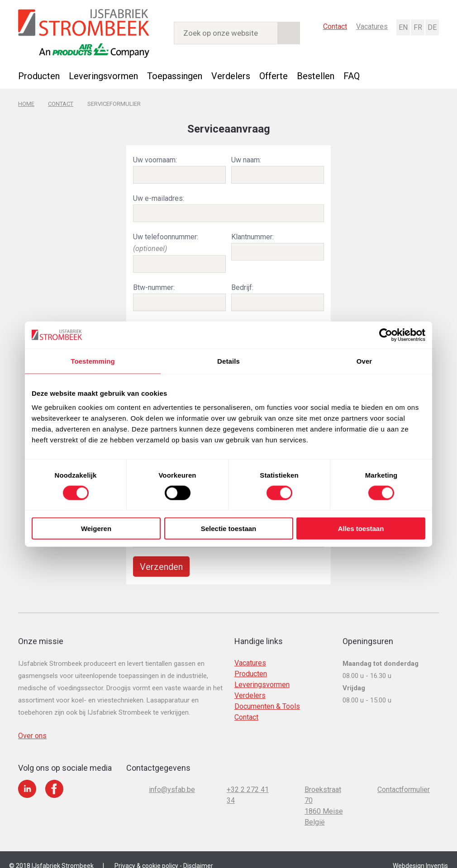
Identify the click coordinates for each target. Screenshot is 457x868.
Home (26, 103)
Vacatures (372, 26)
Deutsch (432, 27)
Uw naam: (246, 158)
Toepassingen (175, 76)
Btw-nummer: (154, 282)
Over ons (32, 724)
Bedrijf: (242, 282)
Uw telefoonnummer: (166, 239)
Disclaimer (198, 854)
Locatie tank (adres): (165, 319)
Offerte (274, 76)
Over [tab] (364, 361)
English (403, 27)
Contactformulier (404, 778)
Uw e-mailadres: (159, 196)
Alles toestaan (361, 529)
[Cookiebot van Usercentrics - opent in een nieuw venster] (386, 335)
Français (417, 27)
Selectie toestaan (229, 529)
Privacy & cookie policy (146, 854)
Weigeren (96, 529)
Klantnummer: (252, 233)
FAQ (352, 76)
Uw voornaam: (155, 158)
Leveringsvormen (103, 76)
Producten (39, 76)
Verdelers (231, 76)
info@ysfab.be (172, 778)
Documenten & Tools (267, 695)
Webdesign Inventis (420, 854)
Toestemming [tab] (93, 361)
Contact (335, 26)
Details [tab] (228, 361)
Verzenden (161, 555)
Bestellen (316, 76)
